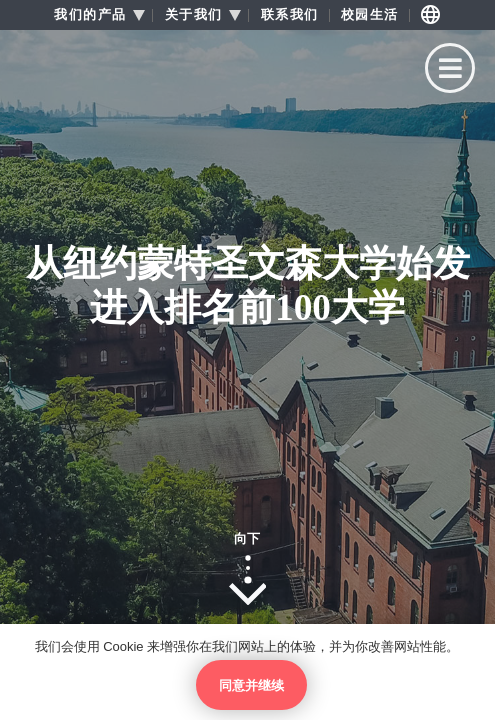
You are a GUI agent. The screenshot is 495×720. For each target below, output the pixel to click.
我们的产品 (90, 15)
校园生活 (370, 15)
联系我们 (290, 15)
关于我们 (194, 15)
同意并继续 (251, 685)
